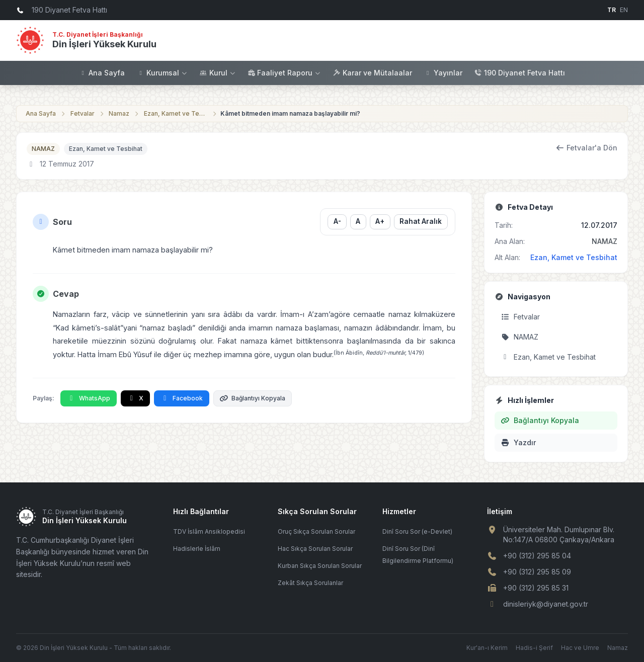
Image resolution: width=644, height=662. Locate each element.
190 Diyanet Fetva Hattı (520, 73)
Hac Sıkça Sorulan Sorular (315, 549)
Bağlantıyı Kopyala (253, 398)
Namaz (119, 113)
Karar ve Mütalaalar (373, 73)
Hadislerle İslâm (197, 549)
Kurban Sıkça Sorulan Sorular (320, 566)
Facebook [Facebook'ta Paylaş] (182, 398)
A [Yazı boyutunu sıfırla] (358, 221)
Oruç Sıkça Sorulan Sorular (316, 531)
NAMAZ (43, 149)
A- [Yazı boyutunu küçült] (337, 221)
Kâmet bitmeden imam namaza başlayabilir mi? (290, 113)
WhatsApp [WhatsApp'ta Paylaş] (89, 398)
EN (624, 10)
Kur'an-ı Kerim (487, 648)
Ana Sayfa (102, 73)
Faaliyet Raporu (284, 73)
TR (612, 10)
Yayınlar (443, 73)
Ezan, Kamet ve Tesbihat (176, 113)
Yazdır (518, 442)
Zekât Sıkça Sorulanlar (310, 583)
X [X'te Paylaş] (136, 398)
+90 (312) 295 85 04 (537, 556)
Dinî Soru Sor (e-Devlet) (417, 531)
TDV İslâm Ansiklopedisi (209, 531)
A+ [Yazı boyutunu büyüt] (380, 221)
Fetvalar (83, 113)
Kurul (218, 73)
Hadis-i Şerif (534, 648)
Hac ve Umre (580, 648)
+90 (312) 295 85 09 (537, 572)
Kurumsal (162, 73)
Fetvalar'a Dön (587, 148)
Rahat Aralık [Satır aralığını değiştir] (421, 221)
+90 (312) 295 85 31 (536, 588)
